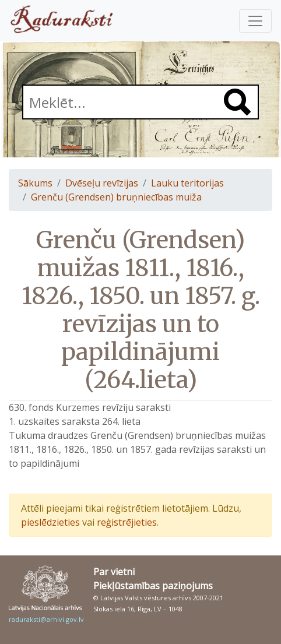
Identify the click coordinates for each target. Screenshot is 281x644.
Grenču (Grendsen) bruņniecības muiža (116, 197)
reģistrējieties (127, 522)
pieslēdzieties (50, 522)
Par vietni (114, 572)
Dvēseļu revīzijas (102, 183)
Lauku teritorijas (187, 183)
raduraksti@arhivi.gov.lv (46, 619)
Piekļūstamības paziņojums (153, 586)
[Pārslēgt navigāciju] (255, 21)
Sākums (35, 183)
